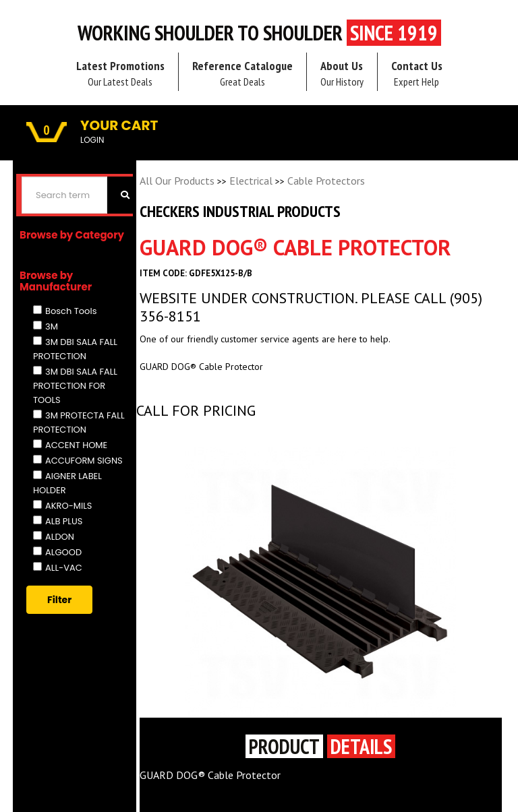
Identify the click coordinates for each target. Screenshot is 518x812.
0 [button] (47, 130)
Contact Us (417, 73)
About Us (342, 73)
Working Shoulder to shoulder (259, 33)
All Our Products (177, 181)
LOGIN (92, 140)
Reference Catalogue (242, 73)
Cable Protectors (326, 181)
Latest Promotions (120, 73)
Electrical (251, 181)
